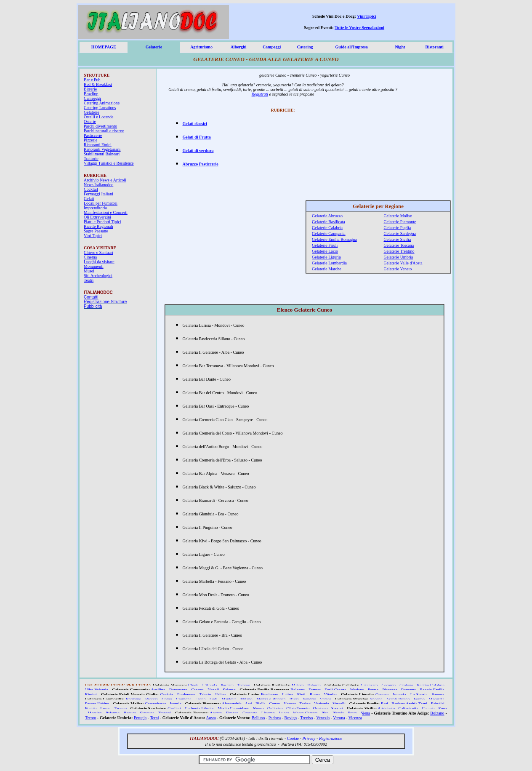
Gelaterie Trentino (399, 251)
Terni (154, 718)
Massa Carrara (305, 713)
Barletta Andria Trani (409, 704)
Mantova (229, 699)
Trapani (165, 713)
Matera (298, 685)
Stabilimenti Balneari (102, 154)
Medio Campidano (233, 708)
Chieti (193, 685)
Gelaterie (154, 47)
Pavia (294, 699)
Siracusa (147, 713)
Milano (246, 699)
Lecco (200, 699)
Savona (438, 695)
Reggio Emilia (432, 690)
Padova (275, 718)
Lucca (284, 713)
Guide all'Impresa (352, 47)
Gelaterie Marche (327, 269)
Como (167, 699)
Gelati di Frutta (197, 137)
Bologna (298, 690)
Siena (365, 713)
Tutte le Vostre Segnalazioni (359, 28)
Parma (373, 690)
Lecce (105, 708)
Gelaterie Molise (398, 216)
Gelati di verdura (198, 151)
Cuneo (274, 704)
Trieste (205, 695)
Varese (326, 699)
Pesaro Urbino (97, 704)
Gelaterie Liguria (326, 257)
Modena (357, 690)
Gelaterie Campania (329, 233)
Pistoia (338, 713)
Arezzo (216, 713)
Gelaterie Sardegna (400, 233)
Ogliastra (275, 708)
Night (400, 47)
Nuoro (258, 708)
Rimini (91, 695)
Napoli (213, 690)
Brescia (152, 699)
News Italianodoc (98, 185)
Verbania (322, 704)
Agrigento (386, 708)
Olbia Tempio (298, 708)
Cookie (293, 738)
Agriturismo (201, 47)
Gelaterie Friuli (325, 245)
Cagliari (174, 708)
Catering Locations (100, 108)
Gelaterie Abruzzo (327, 216)
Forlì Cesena (335, 690)
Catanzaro (369, 685)
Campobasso (156, 704)
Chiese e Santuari (98, 252)
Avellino (158, 690)
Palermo (113, 713)
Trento (90, 718)
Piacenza (390, 690)
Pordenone (186, 695)
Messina (94, 713)
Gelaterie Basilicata (329, 222)
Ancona (376, 699)
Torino (305, 704)
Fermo (419, 699)
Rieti (301, 695)
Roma (315, 695)
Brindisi (438, 704)
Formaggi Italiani (98, 194)
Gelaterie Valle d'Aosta (403, 263)
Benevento (178, 690)
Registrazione (331, 738)
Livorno (268, 713)
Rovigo (291, 718)
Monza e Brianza (271, 699)
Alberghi (239, 47)
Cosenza (388, 685)
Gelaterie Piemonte (400, 222)
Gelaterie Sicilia (398, 239)
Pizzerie (90, 140)
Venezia (323, 718)
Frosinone (269, 695)
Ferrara (315, 690)
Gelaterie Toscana (399, 245)
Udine (221, 695)
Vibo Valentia (97, 690)
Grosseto (250, 713)
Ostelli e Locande (99, 117)
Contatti (91, 297)
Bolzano (437, 713)
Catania (428, 708)
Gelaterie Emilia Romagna (334, 239)
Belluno (258, 718)
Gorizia (167, 695)
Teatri (89, 280)
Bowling (91, 94)
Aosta (211, 718)
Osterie (90, 121)
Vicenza (355, 718)
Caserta (197, 690)
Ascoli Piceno (398, 699)
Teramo (244, 685)
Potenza (314, 685)
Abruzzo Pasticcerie (201, 164)
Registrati (260, 94)
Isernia (176, 704)
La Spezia (419, 695)
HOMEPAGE (104, 47)
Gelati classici (195, 124)
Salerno (230, 690)
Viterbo (330, 695)
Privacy (309, 738)
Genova (382, 695)
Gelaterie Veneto (398, 269)
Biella (261, 704)
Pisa (325, 713)
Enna (443, 708)
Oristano (320, 708)
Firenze (232, 713)
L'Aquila (209, 685)
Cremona (184, 699)
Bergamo (133, 699)
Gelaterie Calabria (327, 228)
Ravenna (408, 690)
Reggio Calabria (431, 685)
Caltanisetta (408, 708)
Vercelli (339, 704)
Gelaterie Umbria (399, 257)
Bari (384, 704)
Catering (305, 47)
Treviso (306, 718)
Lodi (214, 699)
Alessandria (232, 704)
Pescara (227, 685)
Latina (287, 695)
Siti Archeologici (98, 276)
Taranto (120, 708)
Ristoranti (435, 47)
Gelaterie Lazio (325, 251)
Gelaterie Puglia (398, 228)
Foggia (91, 708)
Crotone (406, 685)
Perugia (140, 718)
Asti (249, 704)
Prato (352, 713)
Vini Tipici (366, 16)
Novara (290, 704)
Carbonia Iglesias (199, 708)
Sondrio (309, 699)
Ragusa (130, 713)
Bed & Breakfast (98, 84)
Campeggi (272, 47)
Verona (339, 718)
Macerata (436, 699)
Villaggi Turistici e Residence (109, 163)
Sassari (337, 708)
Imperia (399, 695)
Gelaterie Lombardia (329, 263)
